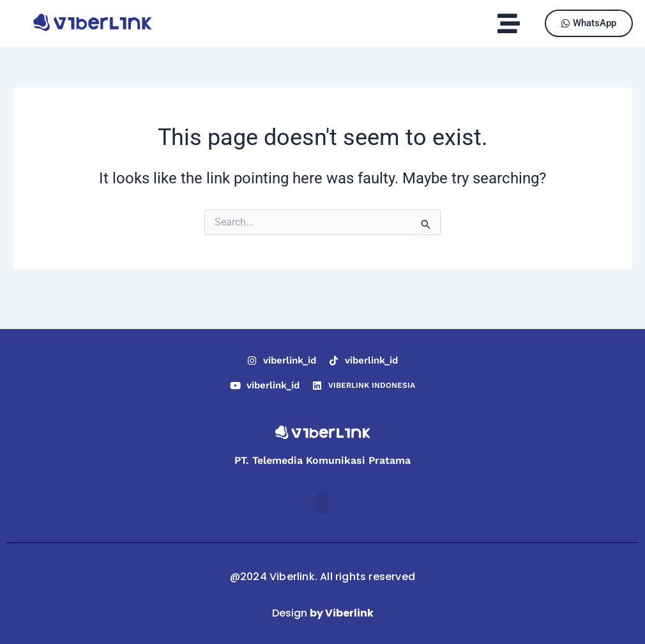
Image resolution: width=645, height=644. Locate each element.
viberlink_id (290, 360)
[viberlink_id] (252, 361)
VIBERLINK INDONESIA (372, 385)
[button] (509, 23)
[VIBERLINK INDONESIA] (317, 386)
